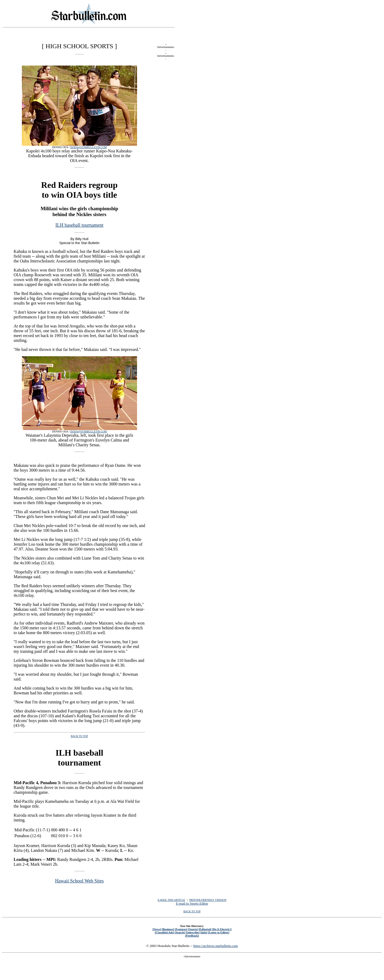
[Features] (181, 929)
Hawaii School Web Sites (79, 881)
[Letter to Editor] (219, 932)
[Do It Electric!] (222, 929)
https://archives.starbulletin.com (216, 946)
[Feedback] (192, 936)
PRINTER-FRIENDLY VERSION (208, 900)
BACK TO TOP (192, 911)
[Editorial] (205, 929)
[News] (157, 929)
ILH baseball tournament (79, 225)
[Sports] (193, 929)
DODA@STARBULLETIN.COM (88, 147)
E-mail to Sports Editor (192, 903)
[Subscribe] (193, 932)
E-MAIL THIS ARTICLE (171, 900)
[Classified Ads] (164, 932)
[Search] (180, 932)
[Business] (168, 929)
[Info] (204, 932)
